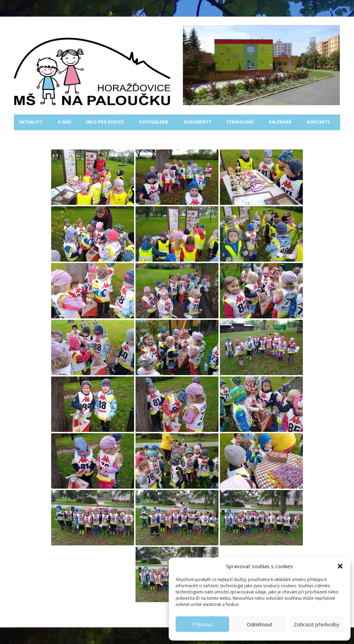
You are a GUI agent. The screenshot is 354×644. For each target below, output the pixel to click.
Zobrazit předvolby (317, 624)
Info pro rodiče (105, 122)
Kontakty (318, 122)
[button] (340, 566)
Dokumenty (197, 122)
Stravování (240, 122)
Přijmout (202, 624)
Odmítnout (260, 624)
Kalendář (280, 122)
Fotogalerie (154, 122)
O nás (64, 122)
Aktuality (31, 122)
